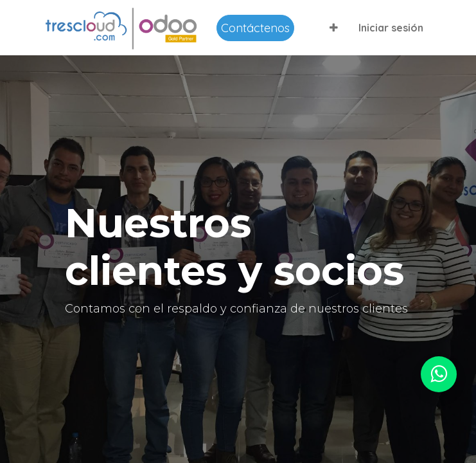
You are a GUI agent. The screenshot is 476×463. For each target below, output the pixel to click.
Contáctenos (255, 28)
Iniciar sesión (391, 28)
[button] (334, 28)
